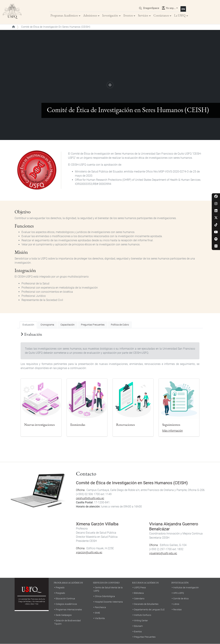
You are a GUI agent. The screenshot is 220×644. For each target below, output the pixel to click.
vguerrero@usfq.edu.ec (163, 553)
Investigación (110, 15)
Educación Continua (65, 599)
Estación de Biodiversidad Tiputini (67, 622)
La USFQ (180, 15)
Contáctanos (161, 15)
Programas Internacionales (69, 610)
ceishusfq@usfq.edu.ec (90, 498)
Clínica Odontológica (105, 596)
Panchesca (100, 607)
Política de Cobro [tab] (120, 325)
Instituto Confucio (143, 615)
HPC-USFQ (179, 593)
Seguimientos (171, 425)
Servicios (143, 15)
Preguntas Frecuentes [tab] (93, 325)
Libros (176, 604)
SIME (97, 613)
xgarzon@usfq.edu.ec (89, 552)
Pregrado (60, 588)
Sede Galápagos (64, 615)
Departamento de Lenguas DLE (149, 610)
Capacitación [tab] (68, 325)
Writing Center (141, 621)
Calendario (139, 599)
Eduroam (138, 626)
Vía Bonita (100, 618)
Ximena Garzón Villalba (97, 524)
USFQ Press (140, 588)
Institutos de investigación (186, 588)
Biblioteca (139, 593)
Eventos (128, 15)
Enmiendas (78, 425)
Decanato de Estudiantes (146, 604)
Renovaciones (125, 425)
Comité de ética (181, 599)
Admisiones (90, 15)
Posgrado (60, 593)
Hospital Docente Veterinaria (109, 602)
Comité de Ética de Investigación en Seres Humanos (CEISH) (132, 483)
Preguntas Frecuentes (145, 637)
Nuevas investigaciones (39, 425)
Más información (173, 431)
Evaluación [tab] (28, 325)
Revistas (177, 610)
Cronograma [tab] (47, 325)
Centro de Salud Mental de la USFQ (108, 589)
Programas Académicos (64, 15)
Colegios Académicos (66, 604)
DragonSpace (151, 8)
